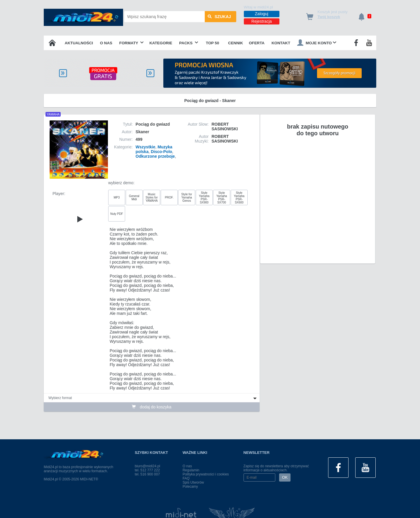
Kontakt (281, 43)
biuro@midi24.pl (147, 466)
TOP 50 (212, 43)
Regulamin (191, 470)
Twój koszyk (329, 17)
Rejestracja (262, 21)
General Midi (134, 198)
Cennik (236, 43)
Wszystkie (146, 147)
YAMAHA (53, 114)
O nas (106, 43)
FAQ (186, 478)
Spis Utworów (193, 482)
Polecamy (190, 487)
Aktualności (79, 43)
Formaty (132, 43)
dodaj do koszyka (152, 407)
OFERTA (257, 43)
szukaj (219, 17)
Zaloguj (262, 14)
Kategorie (161, 43)
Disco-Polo (161, 152)
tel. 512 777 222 (147, 470)
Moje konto (317, 43)
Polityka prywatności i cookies (206, 474)
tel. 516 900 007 (147, 474)
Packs (189, 43)
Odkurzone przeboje (155, 156)
